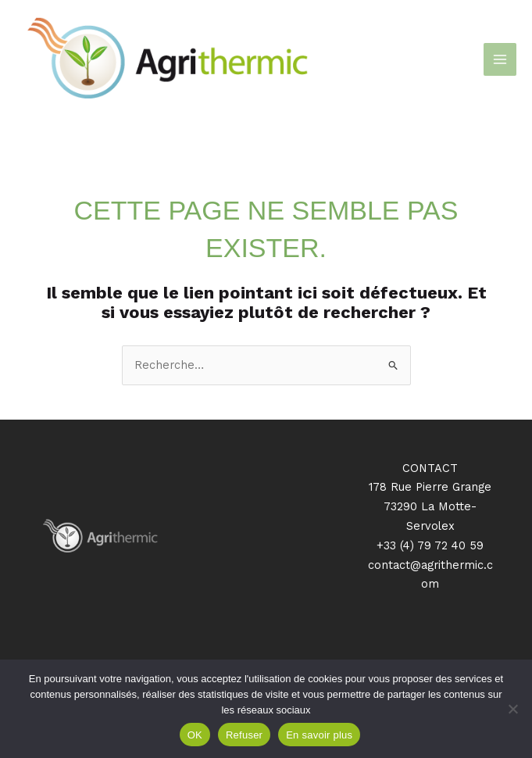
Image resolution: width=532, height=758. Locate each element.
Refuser (244, 735)
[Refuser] (512, 709)
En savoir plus (319, 735)
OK (195, 735)
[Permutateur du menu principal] (500, 59)
